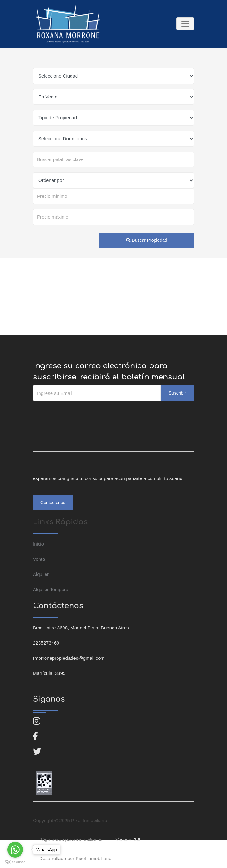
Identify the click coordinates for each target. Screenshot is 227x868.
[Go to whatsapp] (15, 850)
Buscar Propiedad (147, 240)
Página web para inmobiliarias (71, 839)
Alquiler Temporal (51, 589)
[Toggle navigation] (185, 24)
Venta (39, 559)
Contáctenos (53, 503)
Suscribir (177, 393)
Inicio (38, 544)
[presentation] (81, 414)
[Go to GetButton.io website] (15, 862)
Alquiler (41, 574)
